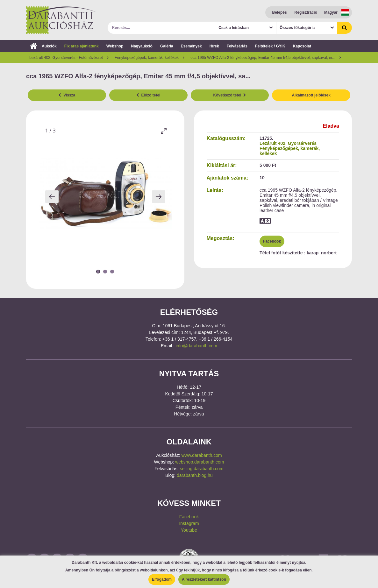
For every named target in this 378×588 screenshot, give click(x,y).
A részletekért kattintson (204, 579)
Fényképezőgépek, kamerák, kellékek (290, 151)
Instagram (189, 523)
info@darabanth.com (196, 346)
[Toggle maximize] (164, 131)
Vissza (67, 95)
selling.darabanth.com (202, 469)
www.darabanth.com (202, 455)
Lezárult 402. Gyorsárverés (288, 143)
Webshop (115, 46)
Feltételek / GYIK (270, 46)
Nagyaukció (142, 46)
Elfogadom (162, 579)
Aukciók (43, 46)
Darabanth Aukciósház (61, 20)
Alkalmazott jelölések (311, 95)
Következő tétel (230, 95)
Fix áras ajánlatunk (82, 46)
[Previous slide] (52, 197)
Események (191, 46)
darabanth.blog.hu (195, 475)
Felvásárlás (237, 46)
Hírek (214, 46)
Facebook (272, 241)
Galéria (167, 46)
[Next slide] (159, 197)
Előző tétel (148, 95)
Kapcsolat (302, 46)
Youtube (189, 530)
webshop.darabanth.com (200, 462)
